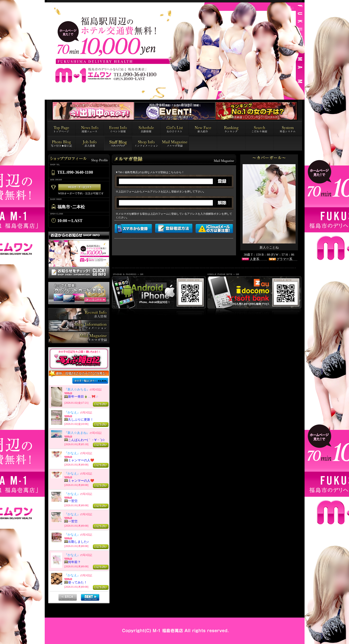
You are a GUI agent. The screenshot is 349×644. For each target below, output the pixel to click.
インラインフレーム (79, 490)
